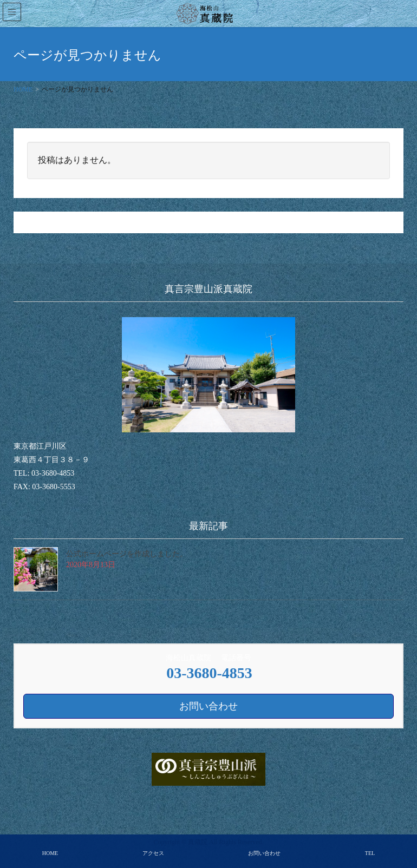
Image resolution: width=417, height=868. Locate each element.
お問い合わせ (264, 853)
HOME (50, 853)
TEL (370, 853)
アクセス (153, 853)
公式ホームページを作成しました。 (127, 554)
